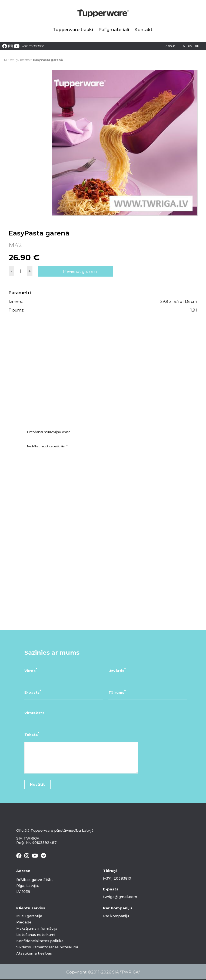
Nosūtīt (37, 784)
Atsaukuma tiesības (34, 953)
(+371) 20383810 (117, 878)
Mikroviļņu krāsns (17, 60)
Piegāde (24, 922)
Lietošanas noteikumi (36, 935)
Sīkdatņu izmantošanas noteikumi (47, 947)
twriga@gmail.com (120, 897)
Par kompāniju (116, 916)
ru (197, 46)
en (190, 46)
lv (183, 46)
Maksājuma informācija (37, 928)
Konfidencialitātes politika (40, 941)
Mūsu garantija (29, 916)
